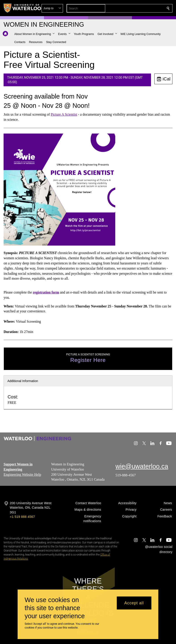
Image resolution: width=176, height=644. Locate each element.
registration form (46, 292)
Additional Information (23, 381)
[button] (136, 8)
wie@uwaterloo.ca (142, 466)
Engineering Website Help (22, 474)
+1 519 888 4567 (22, 517)
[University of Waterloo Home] (23, 8)
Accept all (134, 603)
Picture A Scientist (64, 114)
